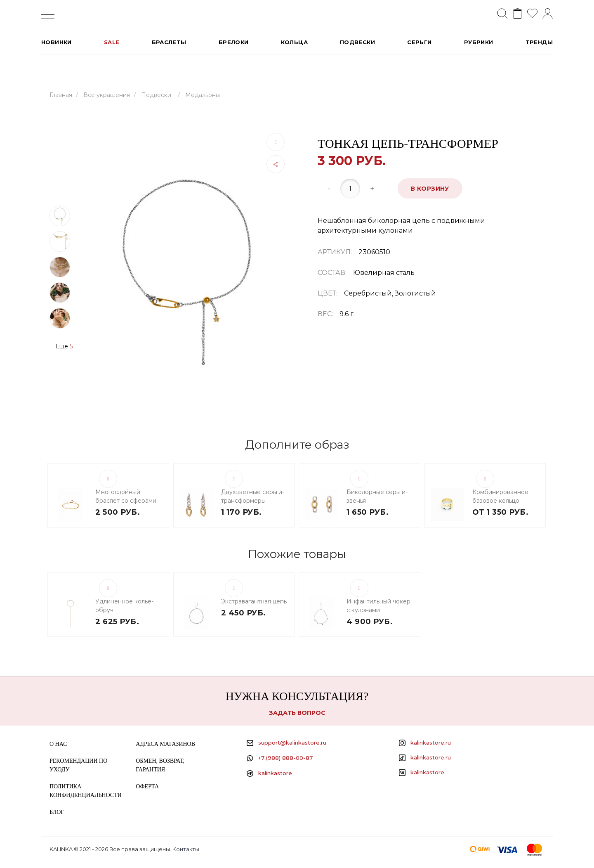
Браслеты (169, 42)
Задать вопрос (297, 713)
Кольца (294, 42)
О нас (58, 744)
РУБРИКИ (479, 42)
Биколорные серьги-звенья (377, 496)
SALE (112, 42)
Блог (57, 812)
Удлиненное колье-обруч (124, 606)
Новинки (57, 42)
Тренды (539, 42)
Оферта (147, 786)
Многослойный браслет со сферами (126, 496)
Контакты (186, 849)
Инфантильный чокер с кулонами (378, 606)
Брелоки (234, 42)
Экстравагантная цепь (254, 601)
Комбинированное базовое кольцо (500, 496)
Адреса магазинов (165, 744)
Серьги (419, 42)
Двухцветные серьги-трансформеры (253, 496)
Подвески (357, 42)
